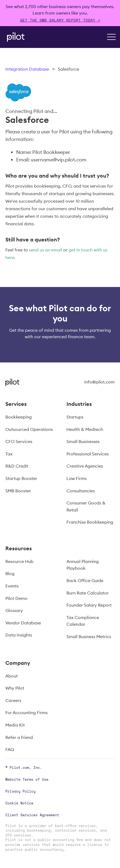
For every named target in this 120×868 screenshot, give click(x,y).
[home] (14, 37)
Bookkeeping (19, 417)
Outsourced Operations (29, 429)
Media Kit (15, 725)
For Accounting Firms (27, 713)
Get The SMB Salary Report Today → (60, 20)
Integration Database (27, 69)
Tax (9, 454)
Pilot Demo (16, 598)
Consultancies (81, 491)
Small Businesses (83, 441)
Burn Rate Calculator (88, 593)
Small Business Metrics (89, 637)
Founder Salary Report (89, 605)
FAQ (10, 749)
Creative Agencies (85, 466)
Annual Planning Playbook (83, 565)
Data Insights (19, 635)
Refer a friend (19, 737)
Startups (75, 417)
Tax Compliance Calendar (83, 621)
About (12, 676)
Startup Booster (21, 478)
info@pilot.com (99, 382)
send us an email (46, 250)
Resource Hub (19, 561)
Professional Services (88, 454)
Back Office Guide (85, 580)
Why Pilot (15, 688)
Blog (10, 573)
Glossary (14, 610)
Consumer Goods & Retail (86, 506)
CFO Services (19, 441)
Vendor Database (23, 623)
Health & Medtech (85, 429)
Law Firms (77, 478)
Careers (13, 700)
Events (12, 586)
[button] (111, 37)
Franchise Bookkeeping (90, 522)
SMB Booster (18, 491)
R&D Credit (17, 466)
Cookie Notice (19, 803)
